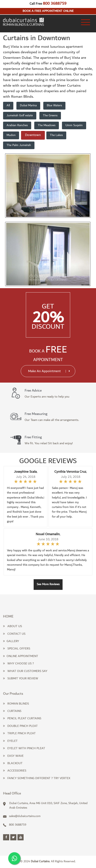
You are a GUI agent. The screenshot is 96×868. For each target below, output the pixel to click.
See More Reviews (48, 584)
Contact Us (14, 634)
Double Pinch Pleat (20, 726)
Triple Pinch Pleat (19, 733)
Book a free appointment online (48, 11)
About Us (13, 626)
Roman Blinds (16, 704)
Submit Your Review (21, 679)
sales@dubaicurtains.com (22, 816)
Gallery (11, 641)
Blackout (13, 763)
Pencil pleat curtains (22, 718)
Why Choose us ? (18, 664)
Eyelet (10, 741)
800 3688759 (55, 3)
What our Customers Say (25, 671)
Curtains (12, 711)
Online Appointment (21, 656)
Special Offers (17, 649)
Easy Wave (13, 756)
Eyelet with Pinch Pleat (24, 748)
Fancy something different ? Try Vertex (37, 778)
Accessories (15, 771)
